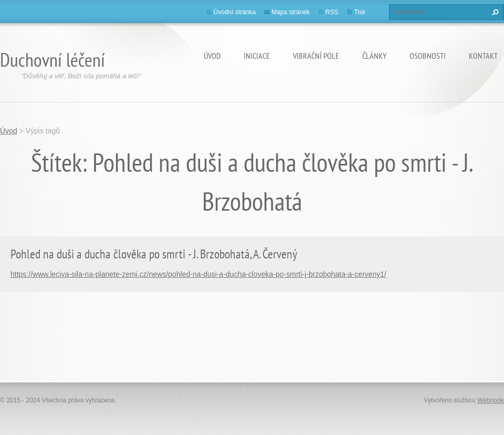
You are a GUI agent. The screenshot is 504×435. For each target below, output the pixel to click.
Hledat (494, 12)
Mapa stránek (291, 12)
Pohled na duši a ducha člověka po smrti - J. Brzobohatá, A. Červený (154, 254)
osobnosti (428, 56)
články (374, 56)
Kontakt (483, 56)
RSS (332, 12)
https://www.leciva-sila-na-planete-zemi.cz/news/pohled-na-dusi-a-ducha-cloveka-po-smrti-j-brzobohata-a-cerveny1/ (198, 274)
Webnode (491, 400)
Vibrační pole (316, 56)
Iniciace (257, 56)
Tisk (360, 12)
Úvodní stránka (235, 12)
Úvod (212, 56)
